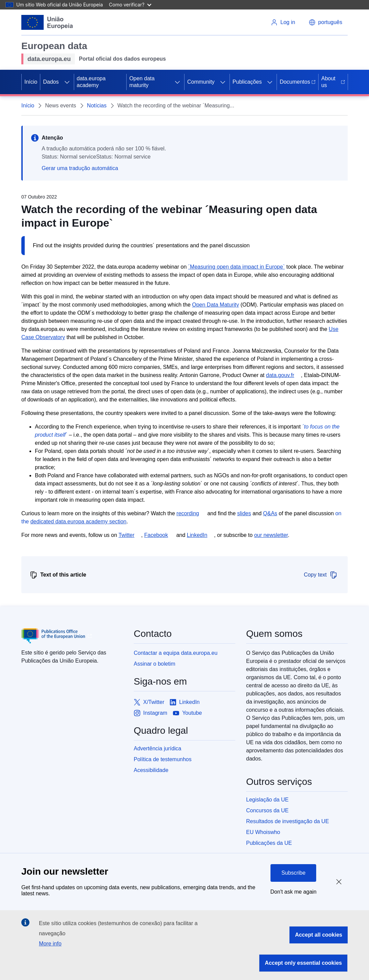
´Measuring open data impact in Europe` (237, 267)
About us (333, 82)
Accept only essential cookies (303, 963)
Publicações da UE (269, 843)
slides (244, 513)
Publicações (247, 82)
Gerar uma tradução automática (80, 168)
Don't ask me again (294, 892)
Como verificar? (130, 5)
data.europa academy (91, 82)
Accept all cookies (319, 935)
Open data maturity (142, 82)
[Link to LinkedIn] (185, 702)
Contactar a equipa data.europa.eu (176, 653)
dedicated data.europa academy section (79, 522)
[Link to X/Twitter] (149, 702)
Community (201, 82)
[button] (325, 22)
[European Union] (47, 22)
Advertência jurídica (158, 748)
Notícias (97, 106)
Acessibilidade (151, 770)
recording (188, 513)
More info (50, 944)
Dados (51, 82)
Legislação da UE (267, 800)
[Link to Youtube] (187, 713)
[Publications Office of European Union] (72, 636)
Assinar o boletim (155, 664)
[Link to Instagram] (150, 713)
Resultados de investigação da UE (288, 821)
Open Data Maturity (215, 305)
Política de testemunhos (163, 759)
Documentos (298, 82)
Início (31, 82)
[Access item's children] (67, 82)
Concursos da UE (267, 810)
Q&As (270, 513)
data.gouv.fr (280, 375)
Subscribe (293, 873)
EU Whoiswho (263, 832)
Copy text (321, 575)
